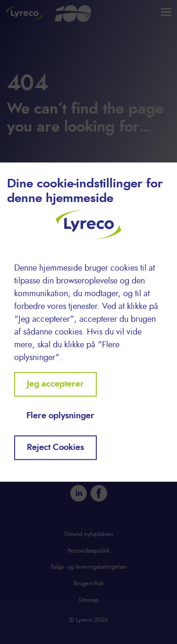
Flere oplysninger (60, 416)
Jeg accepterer (55, 384)
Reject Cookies (55, 448)
